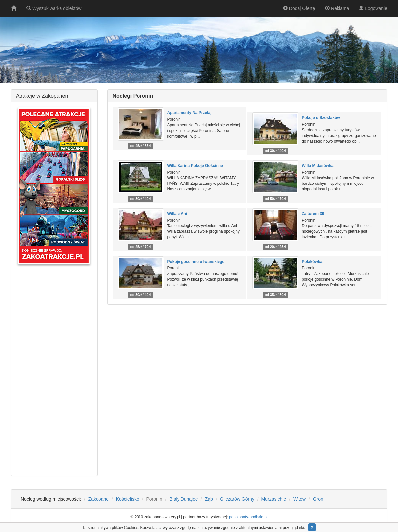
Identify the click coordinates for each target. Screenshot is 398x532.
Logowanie (373, 8)
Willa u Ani (177, 214)
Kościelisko (128, 499)
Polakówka (312, 262)
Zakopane (99, 499)
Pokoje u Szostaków (321, 118)
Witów (299, 499)
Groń (318, 499)
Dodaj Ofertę (299, 8)
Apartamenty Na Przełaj (189, 113)
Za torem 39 (313, 214)
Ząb (209, 499)
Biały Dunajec (183, 499)
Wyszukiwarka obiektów (54, 8)
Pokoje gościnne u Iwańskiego (196, 262)
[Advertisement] (54, 370)
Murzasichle (274, 499)
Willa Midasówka (318, 166)
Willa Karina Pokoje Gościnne (195, 166)
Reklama (337, 8)
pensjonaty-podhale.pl (248, 517)
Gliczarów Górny (237, 499)
